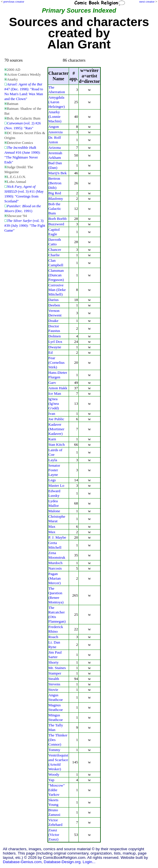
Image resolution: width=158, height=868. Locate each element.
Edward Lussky (54, 493)
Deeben (54, 305)
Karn (52, 439)
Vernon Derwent (55, 313)
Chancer (55, 250)
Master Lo (56, 485)
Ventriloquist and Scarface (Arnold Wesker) (58, 762)
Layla (53, 460)
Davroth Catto (55, 242)
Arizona (55, 147)
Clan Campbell (56, 263)
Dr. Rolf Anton (55, 140)
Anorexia (56, 132)
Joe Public (56, 419)
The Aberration (57, 90)
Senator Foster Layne (54, 470)
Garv (52, 383)
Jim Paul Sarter (55, 655)
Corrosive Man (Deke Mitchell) (57, 290)
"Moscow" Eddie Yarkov (57, 790)
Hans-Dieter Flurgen (58, 375)
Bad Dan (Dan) (55, 165)
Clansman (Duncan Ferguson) (56, 275)
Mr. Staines (57, 668)
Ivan (52, 414)
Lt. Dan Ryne (54, 645)
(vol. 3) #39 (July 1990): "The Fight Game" (25, 226)
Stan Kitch (57, 444)
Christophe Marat (57, 519)
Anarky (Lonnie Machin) (55, 117)
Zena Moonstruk (57, 555)
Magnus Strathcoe (56, 707)
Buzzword (56, 224)
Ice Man (55, 393)
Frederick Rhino (56, 629)
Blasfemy (56, 199)
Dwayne (55, 347)
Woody (54, 774)
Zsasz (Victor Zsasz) (54, 835)
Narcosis (55, 568)
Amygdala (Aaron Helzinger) (57, 102)
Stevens (54, 684)
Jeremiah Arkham (55, 155)
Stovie (53, 690)
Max (52, 526)
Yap (51, 780)
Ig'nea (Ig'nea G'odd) (54, 403)
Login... (89, 862)
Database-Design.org (62, 862)
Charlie (54, 255)
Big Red (55, 193)
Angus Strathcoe (56, 697)
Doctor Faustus (54, 328)
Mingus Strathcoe (56, 717)
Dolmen (55, 336)
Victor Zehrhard (55, 822)
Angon (54, 127)
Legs (52, 480)
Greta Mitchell (55, 545)
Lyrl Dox (55, 342)
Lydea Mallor (54, 503)
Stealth (54, 679)
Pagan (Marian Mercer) (55, 578)
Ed (51, 352)
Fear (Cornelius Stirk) (57, 362)
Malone (54, 511)
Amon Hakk (58, 388)
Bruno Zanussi (54, 812)
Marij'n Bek (58, 173)
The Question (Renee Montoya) (56, 595)
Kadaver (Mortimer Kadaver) (56, 429)
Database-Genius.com (22, 862)
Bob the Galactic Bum (55, 209)
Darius (54, 300)
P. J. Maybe (57, 537)
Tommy (54, 750)
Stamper (55, 673)
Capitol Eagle (54, 232)
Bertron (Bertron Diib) (55, 183)
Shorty (54, 662)
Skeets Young (53, 802)
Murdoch (55, 563)
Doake (53, 321)
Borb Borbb (58, 219)
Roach (53, 637)
